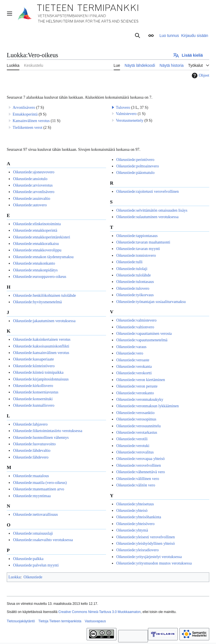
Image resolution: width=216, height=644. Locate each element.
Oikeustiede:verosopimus (136, 419)
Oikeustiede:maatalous (31, 476)
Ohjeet (200, 76)
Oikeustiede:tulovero (133, 288)
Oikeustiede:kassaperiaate (33, 359)
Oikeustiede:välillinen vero (138, 479)
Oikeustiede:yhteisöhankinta (139, 517)
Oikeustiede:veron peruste (137, 386)
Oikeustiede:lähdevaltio (32, 451)
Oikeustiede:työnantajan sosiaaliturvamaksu (151, 302)
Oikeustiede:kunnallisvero (34, 405)
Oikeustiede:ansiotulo (30, 179)
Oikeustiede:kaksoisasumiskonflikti (41, 346)
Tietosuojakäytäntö (21, 621)
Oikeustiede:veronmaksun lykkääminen (147, 406)
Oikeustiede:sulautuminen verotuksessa (147, 217)
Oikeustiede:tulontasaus (135, 282)
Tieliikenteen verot (28, 128)
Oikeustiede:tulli (129, 262)
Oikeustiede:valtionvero (135, 327)
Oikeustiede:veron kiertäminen (140, 380)
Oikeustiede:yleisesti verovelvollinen (145, 537)
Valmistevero (126, 114)
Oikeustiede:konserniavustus (36, 392)
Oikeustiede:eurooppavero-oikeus (40, 277)
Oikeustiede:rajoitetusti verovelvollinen (147, 192)
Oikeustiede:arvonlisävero (34, 192)
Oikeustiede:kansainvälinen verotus (41, 353)
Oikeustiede (33, 577)
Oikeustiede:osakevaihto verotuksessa (43, 540)
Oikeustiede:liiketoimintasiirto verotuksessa (48, 431)
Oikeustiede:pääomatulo (135, 173)
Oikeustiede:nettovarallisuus (35, 514)
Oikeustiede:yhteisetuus (135, 504)
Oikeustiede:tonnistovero (136, 255)
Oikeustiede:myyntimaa (32, 496)
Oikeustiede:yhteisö (132, 511)
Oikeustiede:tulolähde (133, 275)
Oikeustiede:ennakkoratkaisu (36, 244)
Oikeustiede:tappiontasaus (137, 236)
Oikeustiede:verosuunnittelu (138, 426)
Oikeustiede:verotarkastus (137, 432)
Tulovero (123, 108)
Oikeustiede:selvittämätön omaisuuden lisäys (152, 210)
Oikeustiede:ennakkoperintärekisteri (41, 237)
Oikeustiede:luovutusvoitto (34, 444)
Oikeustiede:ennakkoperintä (35, 230)
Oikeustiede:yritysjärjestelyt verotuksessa (149, 557)
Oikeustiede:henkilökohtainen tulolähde (44, 296)
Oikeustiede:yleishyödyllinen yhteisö (145, 544)
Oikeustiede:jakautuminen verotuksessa (44, 321)
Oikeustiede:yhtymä (132, 530)
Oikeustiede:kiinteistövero (34, 366)
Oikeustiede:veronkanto (135, 393)
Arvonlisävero (24, 108)
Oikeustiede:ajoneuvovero (34, 172)
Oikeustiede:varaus (131, 347)
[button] (113, 107)
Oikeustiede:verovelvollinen (139, 465)
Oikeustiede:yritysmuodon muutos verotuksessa (154, 563)
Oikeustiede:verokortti (134, 373)
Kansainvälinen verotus (31, 121)
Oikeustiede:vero (130, 353)
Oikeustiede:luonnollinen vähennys (41, 438)
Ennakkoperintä (25, 114)
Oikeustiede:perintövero (135, 160)
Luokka (14, 577)
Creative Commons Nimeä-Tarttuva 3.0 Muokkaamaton (99, 612)
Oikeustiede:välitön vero (136, 485)
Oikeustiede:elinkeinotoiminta (37, 224)
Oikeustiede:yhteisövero (135, 524)
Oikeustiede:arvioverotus (33, 185)
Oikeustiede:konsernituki (33, 399)
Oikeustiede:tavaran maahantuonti (143, 242)
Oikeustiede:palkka (28, 559)
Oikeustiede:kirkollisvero (33, 386)
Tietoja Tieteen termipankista (60, 621)
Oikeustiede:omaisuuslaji (33, 533)
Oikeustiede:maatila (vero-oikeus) (40, 483)
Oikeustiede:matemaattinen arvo (39, 489)
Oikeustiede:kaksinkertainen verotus (42, 339)
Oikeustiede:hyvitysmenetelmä (37, 302)
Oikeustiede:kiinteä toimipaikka (38, 372)
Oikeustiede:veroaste (133, 360)
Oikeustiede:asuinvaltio (31, 199)
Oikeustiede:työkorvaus (135, 295)
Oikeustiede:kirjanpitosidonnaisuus (41, 379)
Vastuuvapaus (95, 621)
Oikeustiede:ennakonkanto (34, 263)
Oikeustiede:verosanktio (135, 413)
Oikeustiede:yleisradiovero (137, 550)
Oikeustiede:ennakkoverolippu (37, 250)
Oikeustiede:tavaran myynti (138, 249)
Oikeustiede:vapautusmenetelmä (142, 340)
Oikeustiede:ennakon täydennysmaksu (43, 257)
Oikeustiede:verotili (132, 439)
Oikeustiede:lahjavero (30, 424)
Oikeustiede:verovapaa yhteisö (140, 459)
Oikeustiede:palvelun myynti (36, 565)
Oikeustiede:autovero (30, 205)
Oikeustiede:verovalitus (135, 452)
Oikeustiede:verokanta (134, 367)
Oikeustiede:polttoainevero (138, 166)
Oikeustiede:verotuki (133, 446)
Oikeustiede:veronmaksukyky (140, 400)
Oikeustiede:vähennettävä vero (140, 472)
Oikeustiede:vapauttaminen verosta (144, 334)
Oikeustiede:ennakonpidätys (35, 270)
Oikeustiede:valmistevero (136, 320)
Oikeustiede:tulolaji (132, 269)
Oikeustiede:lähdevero (31, 457)
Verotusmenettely (130, 120)
